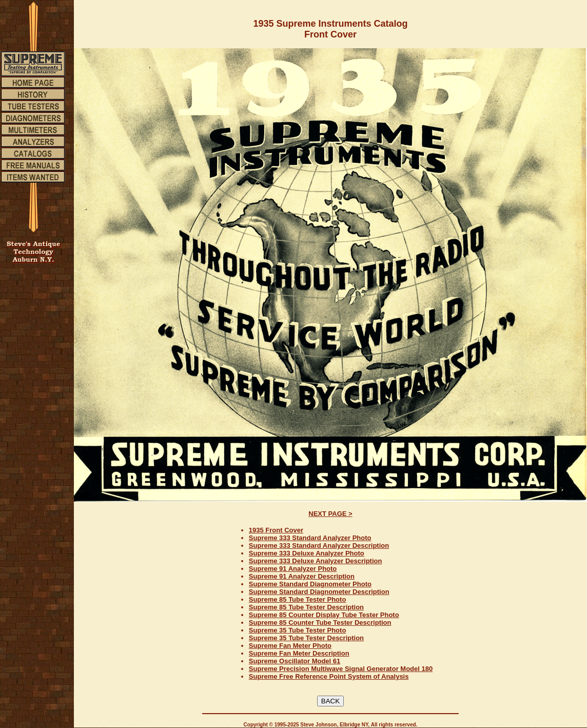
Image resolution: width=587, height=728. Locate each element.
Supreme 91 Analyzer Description (302, 576)
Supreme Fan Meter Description (299, 653)
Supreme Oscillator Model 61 (295, 661)
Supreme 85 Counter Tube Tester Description (320, 622)
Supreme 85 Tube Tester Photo (298, 599)
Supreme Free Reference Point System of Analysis (329, 676)
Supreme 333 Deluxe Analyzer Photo (307, 553)
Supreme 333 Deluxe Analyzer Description (316, 561)
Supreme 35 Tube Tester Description (306, 638)
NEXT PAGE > (330, 514)
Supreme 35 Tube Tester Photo (298, 630)
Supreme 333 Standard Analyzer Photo (310, 538)
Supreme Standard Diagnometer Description (319, 592)
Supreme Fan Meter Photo (290, 646)
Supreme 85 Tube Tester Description (306, 607)
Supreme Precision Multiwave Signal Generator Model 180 (341, 669)
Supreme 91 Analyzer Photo (293, 569)
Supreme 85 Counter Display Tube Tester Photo (324, 615)
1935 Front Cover (276, 530)
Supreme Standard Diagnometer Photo (310, 584)
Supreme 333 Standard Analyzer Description (319, 545)
